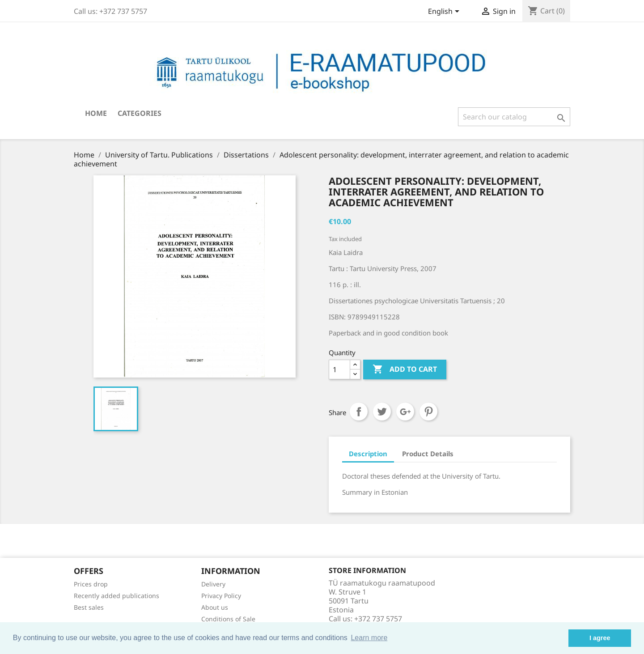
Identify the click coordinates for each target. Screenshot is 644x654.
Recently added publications (117, 596)
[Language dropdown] (445, 12)
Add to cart (405, 369)
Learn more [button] (369, 638)
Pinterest (428, 412)
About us (215, 607)
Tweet (382, 412)
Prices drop (91, 584)
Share (359, 412)
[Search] (514, 117)
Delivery (213, 584)
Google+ (405, 412)
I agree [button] (600, 638)
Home (96, 113)
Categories (140, 113)
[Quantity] (339, 369)
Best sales (89, 607)
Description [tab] (368, 454)
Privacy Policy (221, 596)
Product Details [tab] (428, 454)
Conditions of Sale (228, 619)
